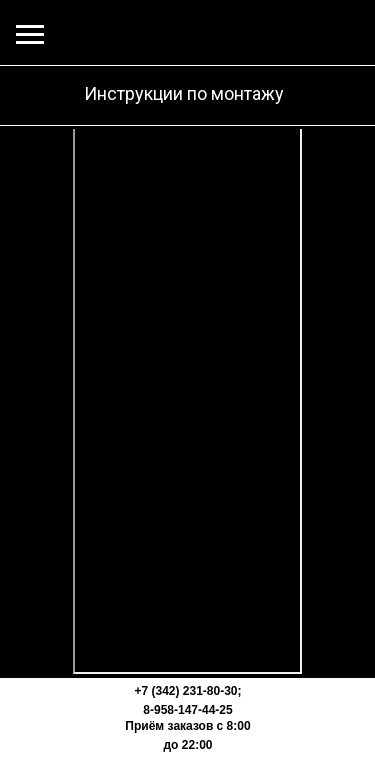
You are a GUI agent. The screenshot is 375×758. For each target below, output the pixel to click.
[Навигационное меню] (30, 35)
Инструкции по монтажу (184, 93)
